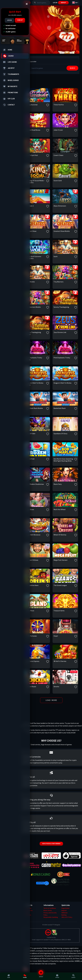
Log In (9, 20)
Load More (51, 700)
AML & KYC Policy (67, 917)
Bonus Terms (48, 910)
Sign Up (20, 20)
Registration (65, 908)
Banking (64, 915)
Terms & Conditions (50, 908)
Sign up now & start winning (51, 844)
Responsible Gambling (51, 917)
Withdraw (64, 913)
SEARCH (72, 68)
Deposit (64, 910)
